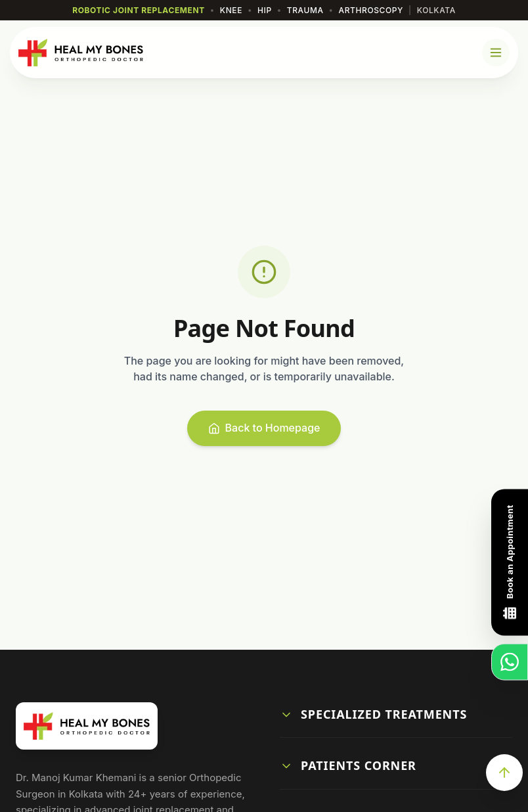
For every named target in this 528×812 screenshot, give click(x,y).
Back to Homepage (264, 428)
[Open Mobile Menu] (496, 53)
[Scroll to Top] (504, 773)
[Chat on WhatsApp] (510, 662)
